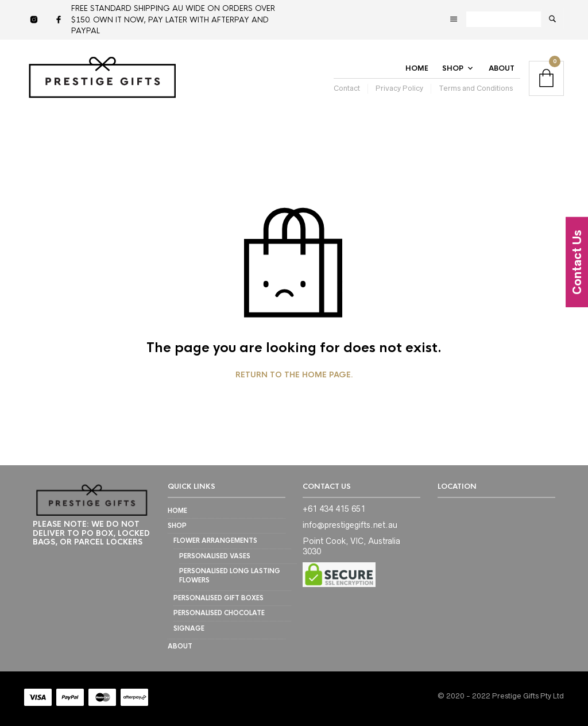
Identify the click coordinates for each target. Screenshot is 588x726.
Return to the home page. (294, 375)
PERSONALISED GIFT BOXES (218, 598)
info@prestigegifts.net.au (350, 525)
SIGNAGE (189, 628)
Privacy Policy (399, 88)
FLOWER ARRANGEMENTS (215, 540)
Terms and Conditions (476, 88)
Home (417, 68)
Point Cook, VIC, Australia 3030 (351, 546)
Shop (453, 68)
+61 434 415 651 (334, 509)
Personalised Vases (215, 556)
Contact (347, 88)
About (502, 68)
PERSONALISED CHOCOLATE (219, 613)
